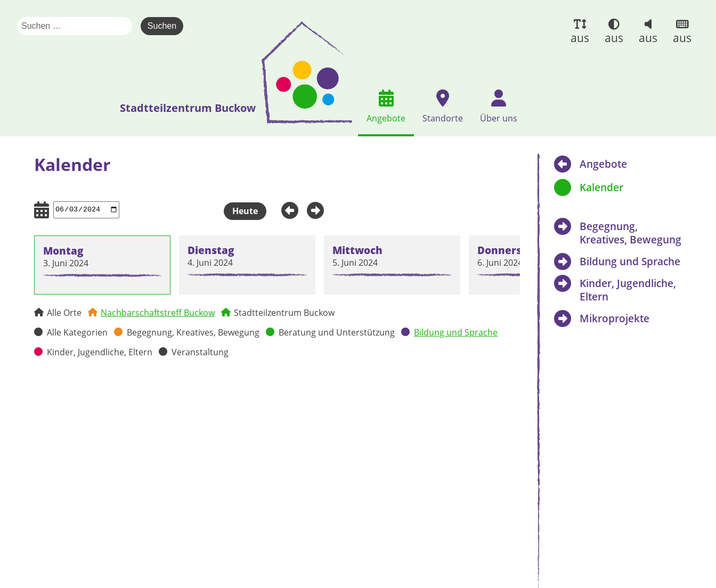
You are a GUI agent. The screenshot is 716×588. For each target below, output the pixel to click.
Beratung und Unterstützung (337, 332)
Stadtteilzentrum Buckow (284, 313)
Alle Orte (64, 313)
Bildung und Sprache (456, 332)
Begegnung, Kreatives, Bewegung (193, 332)
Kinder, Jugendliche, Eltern (100, 352)
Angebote (603, 164)
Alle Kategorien (77, 332)
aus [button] (580, 38)
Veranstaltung (200, 352)
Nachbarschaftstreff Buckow (158, 313)
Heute (245, 211)
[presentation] (307, 72)
